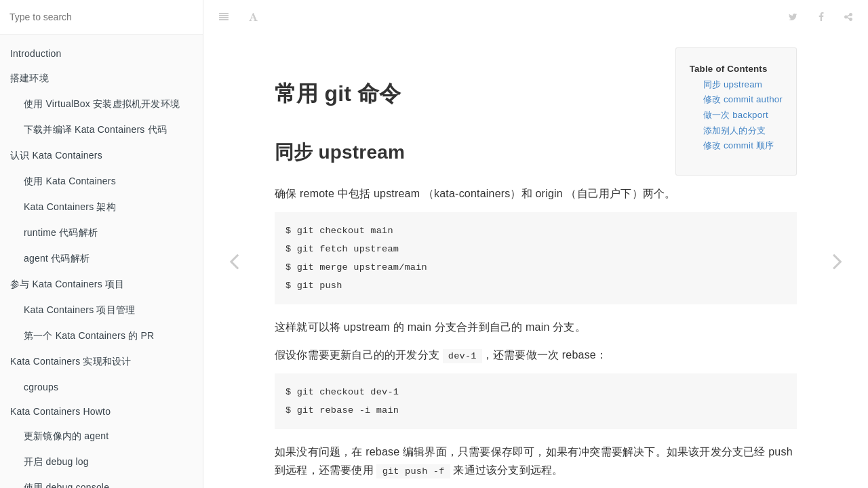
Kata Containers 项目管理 (79, 310)
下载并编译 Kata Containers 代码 (95, 129)
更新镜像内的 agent (66, 436)
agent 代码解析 (57, 258)
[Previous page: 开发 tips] (234, 261)
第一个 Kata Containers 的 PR (89, 335)
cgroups (41, 387)
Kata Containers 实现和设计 (71, 361)
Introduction (36, 54)
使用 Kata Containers (70, 181)
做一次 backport (736, 81)
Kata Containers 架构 (70, 207)
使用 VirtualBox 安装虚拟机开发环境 (102, 104)
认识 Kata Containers (56, 155)
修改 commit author (743, 65)
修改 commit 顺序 (739, 111)
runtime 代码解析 (61, 232)
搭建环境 (29, 78)
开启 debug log (56, 462)
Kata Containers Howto (60, 411)
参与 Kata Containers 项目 (67, 284)
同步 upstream (733, 50)
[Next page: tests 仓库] (837, 261)
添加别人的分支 (734, 97)
